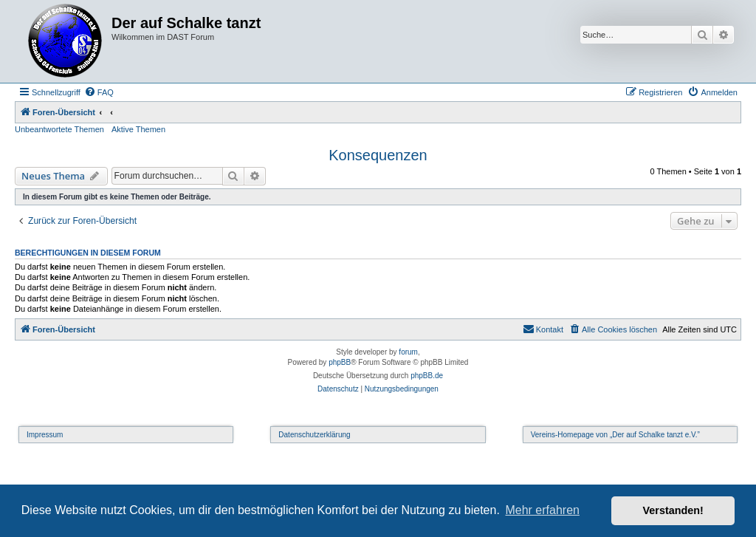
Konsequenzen (378, 155)
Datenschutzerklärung (314, 435)
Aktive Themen (138, 129)
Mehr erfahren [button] (542, 510)
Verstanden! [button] (673, 510)
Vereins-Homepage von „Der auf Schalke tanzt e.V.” (615, 435)
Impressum (45, 435)
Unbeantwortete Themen (59, 129)
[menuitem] (99, 92)
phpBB (340, 362)
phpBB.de (427, 376)
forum (408, 352)
